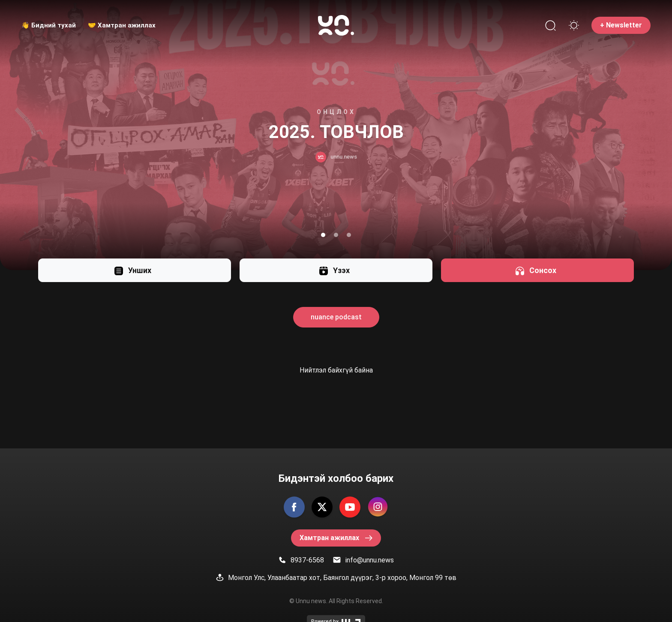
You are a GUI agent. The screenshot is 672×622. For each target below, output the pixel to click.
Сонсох (535, 270)
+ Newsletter (621, 25)
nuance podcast (336, 317)
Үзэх (334, 270)
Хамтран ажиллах (336, 538)
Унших (132, 270)
